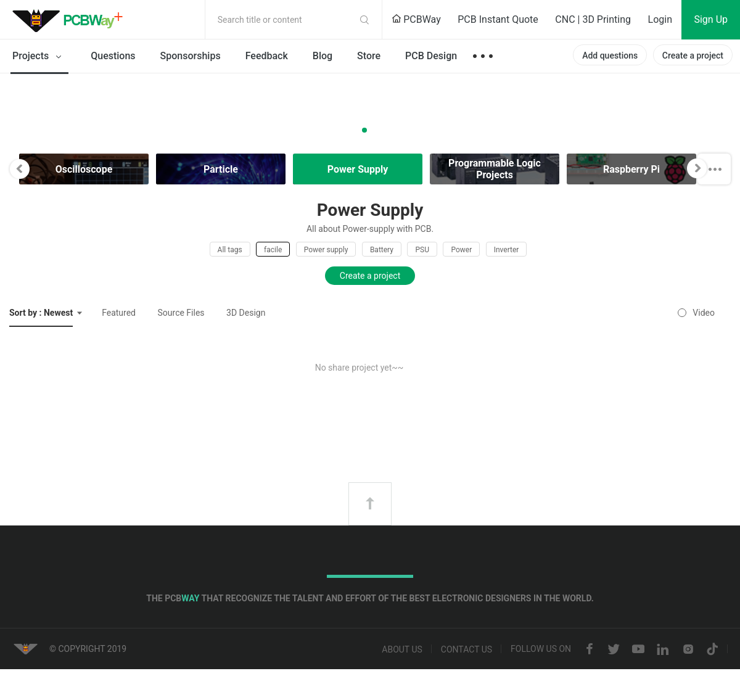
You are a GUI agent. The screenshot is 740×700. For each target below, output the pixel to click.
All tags (230, 250)
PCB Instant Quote (498, 19)
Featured (119, 313)
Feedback (267, 56)
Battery (382, 250)
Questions (113, 56)
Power (461, 250)
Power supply (326, 250)
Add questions (610, 56)
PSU (422, 250)
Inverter (507, 250)
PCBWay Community (71, 20)
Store (369, 56)
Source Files (181, 313)
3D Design (246, 313)
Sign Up (711, 19)
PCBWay (416, 19)
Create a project (693, 56)
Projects (39, 57)
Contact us (467, 649)
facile (273, 250)
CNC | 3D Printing (593, 19)
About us (402, 649)
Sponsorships (191, 56)
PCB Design (431, 56)
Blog (323, 56)
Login (660, 19)
